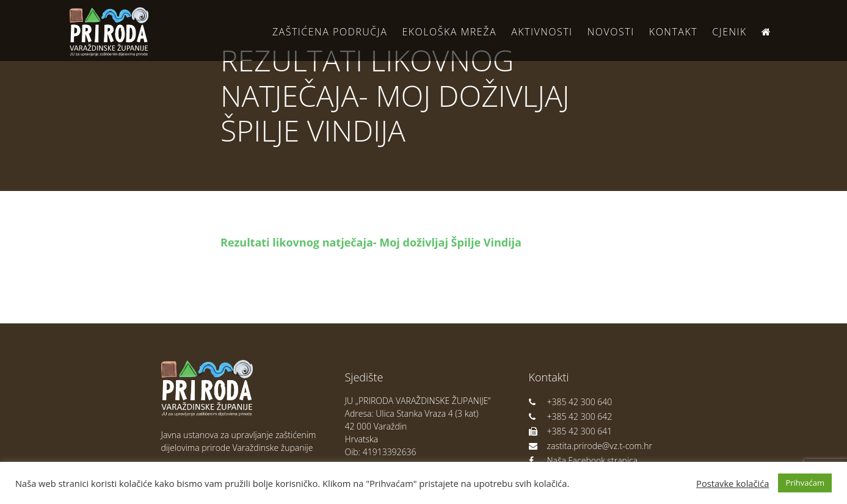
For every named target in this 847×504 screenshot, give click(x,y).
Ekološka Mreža (449, 32)
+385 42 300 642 (571, 416)
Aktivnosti (542, 32)
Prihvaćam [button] (805, 483)
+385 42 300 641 (571, 431)
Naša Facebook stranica (583, 460)
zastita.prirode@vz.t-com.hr (591, 446)
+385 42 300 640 (571, 402)
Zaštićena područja (330, 32)
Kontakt (673, 32)
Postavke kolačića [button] (732, 483)
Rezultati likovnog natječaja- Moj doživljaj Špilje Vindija (371, 242)
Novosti (611, 32)
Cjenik (729, 32)
